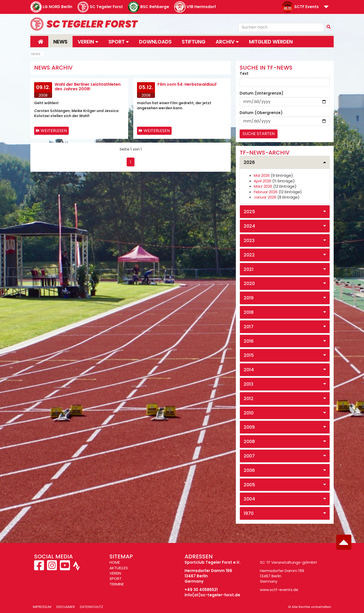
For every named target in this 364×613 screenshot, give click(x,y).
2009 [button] (249, 427)
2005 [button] (249, 485)
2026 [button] (249, 162)
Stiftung (194, 42)
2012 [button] (249, 398)
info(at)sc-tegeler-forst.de (212, 595)
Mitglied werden (271, 42)
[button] (326, 7)
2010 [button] (249, 413)
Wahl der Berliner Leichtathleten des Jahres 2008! (88, 87)
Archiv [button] (227, 42)
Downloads (155, 42)
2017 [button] (249, 327)
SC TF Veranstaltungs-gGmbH (288, 562)
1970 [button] (249, 513)
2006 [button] (249, 470)
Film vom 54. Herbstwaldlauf (187, 84)
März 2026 (263, 186)
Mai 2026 (262, 175)
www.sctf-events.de (279, 590)
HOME (115, 562)
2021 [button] (249, 269)
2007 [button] (249, 456)
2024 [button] (249, 226)
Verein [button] (88, 42)
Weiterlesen (54, 131)
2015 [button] (249, 355)
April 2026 (263, 181)
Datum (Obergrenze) (261, 113)
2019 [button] (249, 298)
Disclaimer (66, 607)
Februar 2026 (266, 192)
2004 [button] (249, 499)
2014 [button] (249, 370)
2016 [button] (249, 341)
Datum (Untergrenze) (261, 93)
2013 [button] (248, 384)
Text (244, 73)
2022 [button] (249, 255)
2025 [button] (249, 212)
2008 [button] (249, 441)
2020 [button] (249, 283)
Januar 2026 (265, 197)
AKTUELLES (119, 568)
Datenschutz (92, 607)
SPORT (116, 578)
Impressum (42, 607)
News (60, 42)
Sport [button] (119, 42)
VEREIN (115, 573)
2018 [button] (249, 312)
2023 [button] (249, 240)
